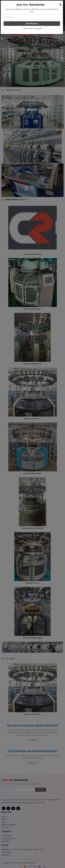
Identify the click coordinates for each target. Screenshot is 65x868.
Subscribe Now (32, 24)
